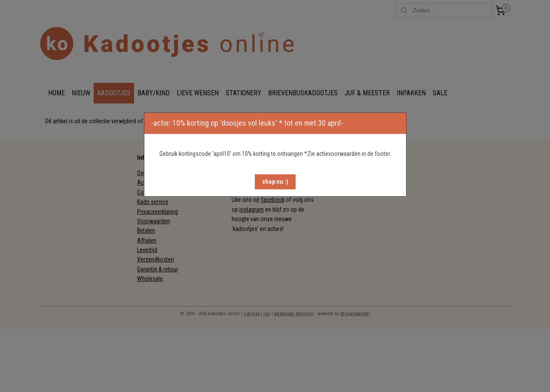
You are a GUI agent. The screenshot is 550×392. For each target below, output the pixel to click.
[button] (275, 182)
